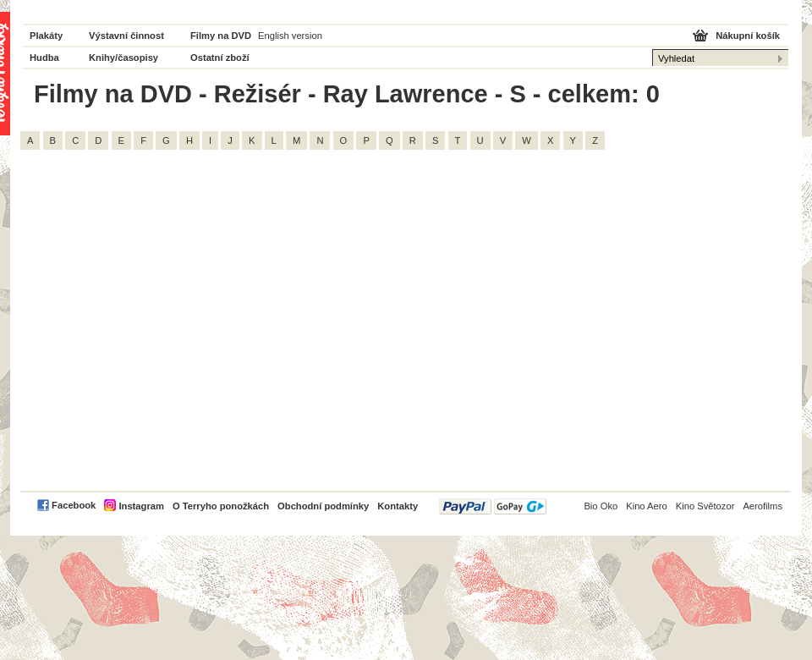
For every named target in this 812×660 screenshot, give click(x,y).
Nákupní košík (748, 36)
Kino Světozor (705, 506)
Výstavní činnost (126, 36)
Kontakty (398, 506)
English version (290, 36)
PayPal (493, 506)
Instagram (141, 506)
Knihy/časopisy (123, 58)
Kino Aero (647, 506)
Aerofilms (763, 506)
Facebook (74, 505)
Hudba (44, 58)
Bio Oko (601, 506)
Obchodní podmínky (323, 506)
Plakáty (46, 36)
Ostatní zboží (220, 58)
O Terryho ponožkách (221, 506)
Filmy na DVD (221, 36)
